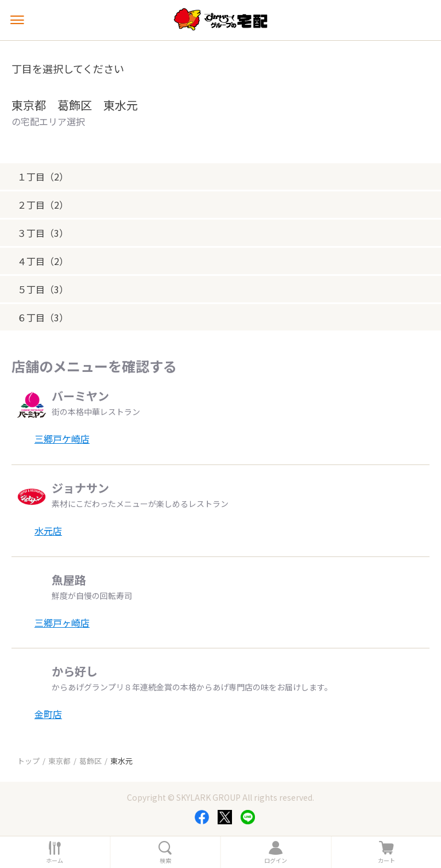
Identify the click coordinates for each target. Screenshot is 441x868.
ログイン (276, 861)
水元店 (48, 531)
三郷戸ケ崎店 (62, 439)
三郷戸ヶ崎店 (62, 623)
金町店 (48, 714)
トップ (28, 761)
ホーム (55, 861)
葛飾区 (90, 761)
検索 (165, 861)
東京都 (59, 761)
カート (386, 861)
